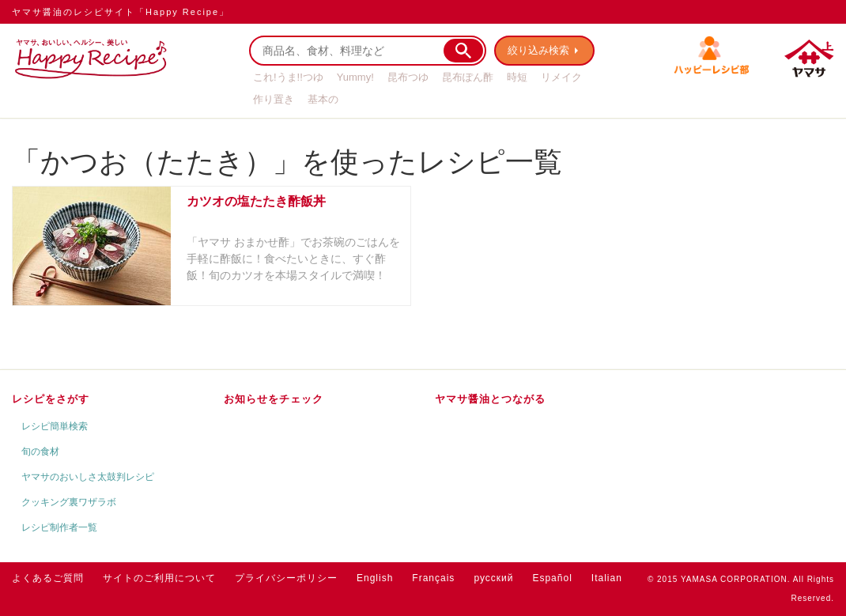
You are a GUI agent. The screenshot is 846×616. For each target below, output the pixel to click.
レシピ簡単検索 (55, 426)
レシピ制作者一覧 (59, 527)
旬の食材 (40, 452)
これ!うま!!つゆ (288, 77)
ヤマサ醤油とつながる (490, 399)
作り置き (274, 99)
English (375, 578)
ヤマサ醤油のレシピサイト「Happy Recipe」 (121, 12)
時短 (517, 77)
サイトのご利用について (159, 578)
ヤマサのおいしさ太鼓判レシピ (88, 477)
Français (433, 578)
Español (552, 578)
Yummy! (355, 77)
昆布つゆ (408, 77)
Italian (607, 578)
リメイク (561, 77)
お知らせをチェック (274, 399)
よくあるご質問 (48, 578)
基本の (323, 99)
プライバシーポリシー (286, 578)
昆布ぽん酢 (468, 77)
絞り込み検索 (538, 50)
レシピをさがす (51, 399)
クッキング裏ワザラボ (69, 502)
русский (493, 578)
